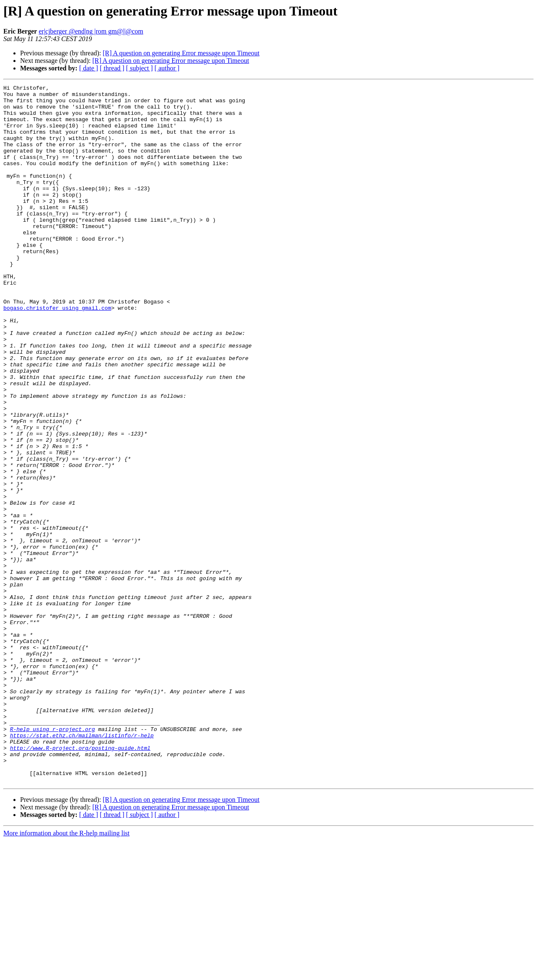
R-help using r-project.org (53, 858)
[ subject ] (139, 68)
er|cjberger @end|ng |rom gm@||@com (91, 31)
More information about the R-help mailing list (66, 973)
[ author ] (167, 68)
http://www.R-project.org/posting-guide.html (80, 881)
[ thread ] (112, 68)
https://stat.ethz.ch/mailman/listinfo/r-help (82, 866)
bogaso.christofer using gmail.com (57, 353)
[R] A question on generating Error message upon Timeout (181, 53)
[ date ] (89, 68)
